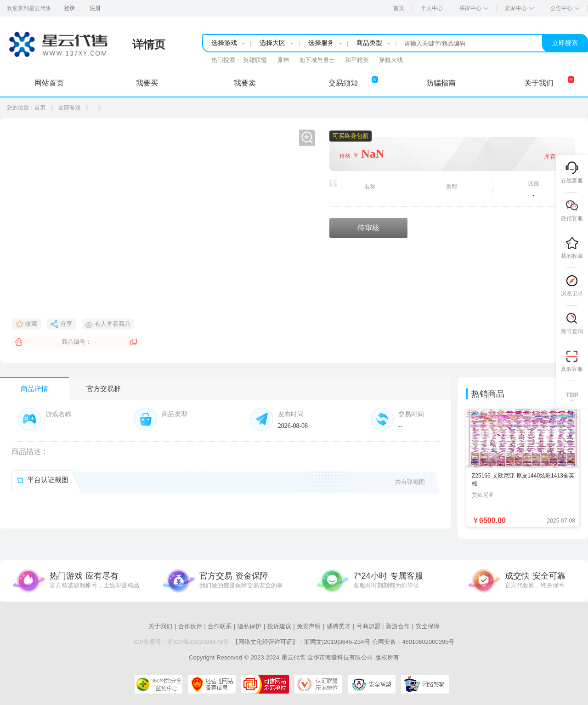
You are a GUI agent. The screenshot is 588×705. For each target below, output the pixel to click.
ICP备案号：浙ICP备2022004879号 (181, 642)
